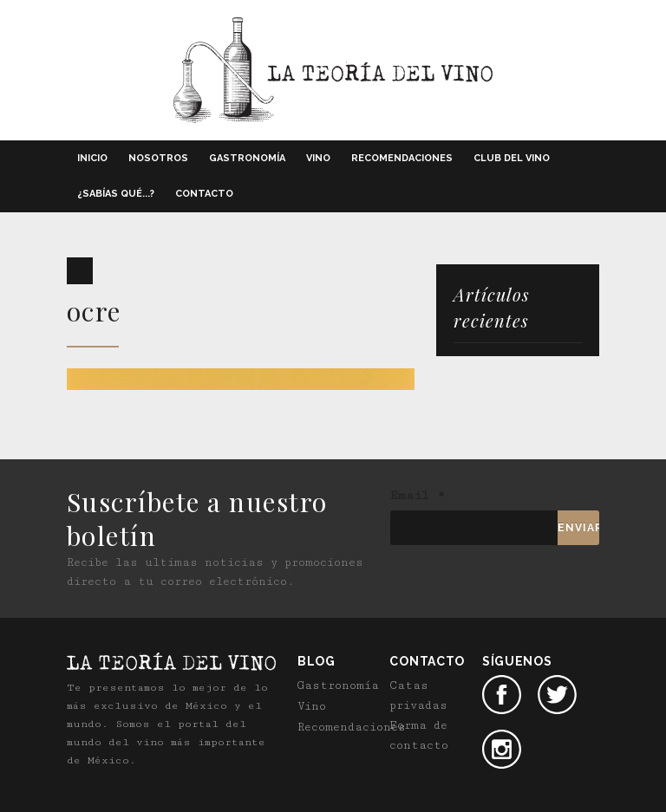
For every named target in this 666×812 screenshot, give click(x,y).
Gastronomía (247, 158)
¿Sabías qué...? (116, 194)
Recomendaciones (402, 158)
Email (418, 496)
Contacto (204, 194)
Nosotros (158, 158)
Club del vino (512, 158)
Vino (318, 158)
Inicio (92, 158)
